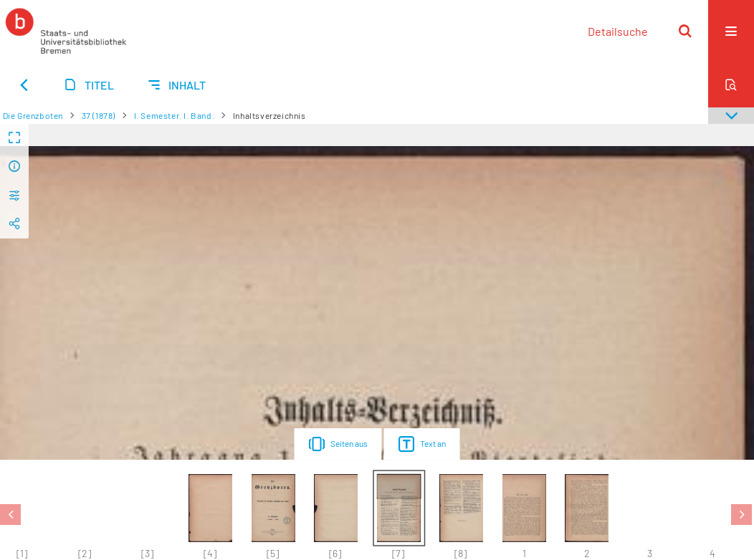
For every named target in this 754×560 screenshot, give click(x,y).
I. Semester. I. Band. (175, 115)
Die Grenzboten (33, 115)
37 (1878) (99, 115)
